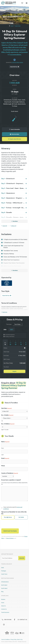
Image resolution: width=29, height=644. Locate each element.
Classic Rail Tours (14, 67)
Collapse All (13, 226)
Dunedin (7, 212)
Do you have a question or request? (11, 480)
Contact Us (4, 609)
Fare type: (9, 324)
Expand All (4, 226)
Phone (3, 466)
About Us (3, 606)
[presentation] (13, 524)
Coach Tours (18, 26)
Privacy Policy (14, 639)
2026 (5, 330)
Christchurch (8, 179)
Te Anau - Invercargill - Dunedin (14, 208)
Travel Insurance (5, 612)
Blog (2, 592)
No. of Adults (7, 415)
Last (2, 455)
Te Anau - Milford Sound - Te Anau (14, 203)
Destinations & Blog (8, 578)
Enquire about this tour (15, 139)
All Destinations (5, 582)
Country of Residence (10, 473)
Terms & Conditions (6, 639)
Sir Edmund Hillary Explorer (17, 62)
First (2, 448)
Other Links (5, 596)
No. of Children (8, 424)
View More (14, 221)
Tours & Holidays (7, 564)
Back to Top (20, 639)
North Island (4, 585)
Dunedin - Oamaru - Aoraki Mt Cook (14, 217)
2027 (12, 330)
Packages (4, 571)
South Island (4, 588)
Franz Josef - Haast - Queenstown (14, 188)
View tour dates (15, 134)
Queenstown (8, 193)
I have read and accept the (13, 508)
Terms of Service (10, 538)
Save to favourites (14, 129)
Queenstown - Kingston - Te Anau (14, 198)
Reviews (3, 599)
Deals (3, 568)
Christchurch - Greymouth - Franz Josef (14, 183)
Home (12, 26)
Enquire (14, 371)
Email (5, 458)
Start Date (6, 408)
